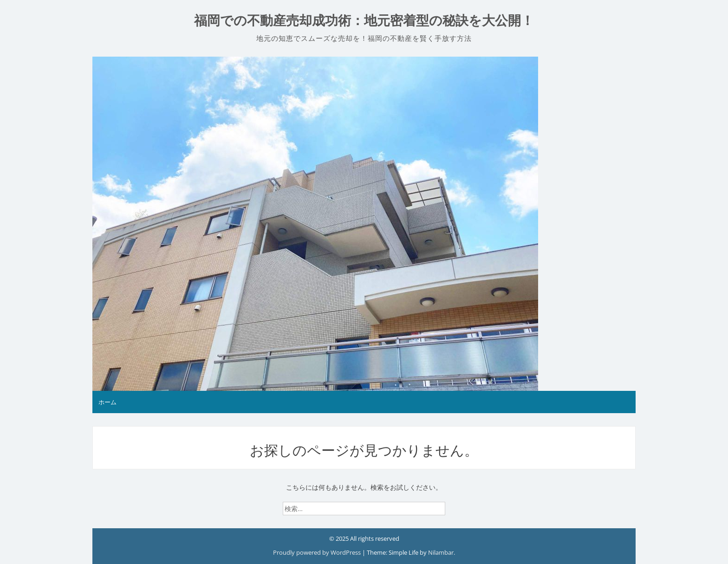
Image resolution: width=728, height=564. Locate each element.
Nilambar (441, 552)
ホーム (107, 402)
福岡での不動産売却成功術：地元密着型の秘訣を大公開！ (364, 21)
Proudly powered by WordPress (318, 552)
